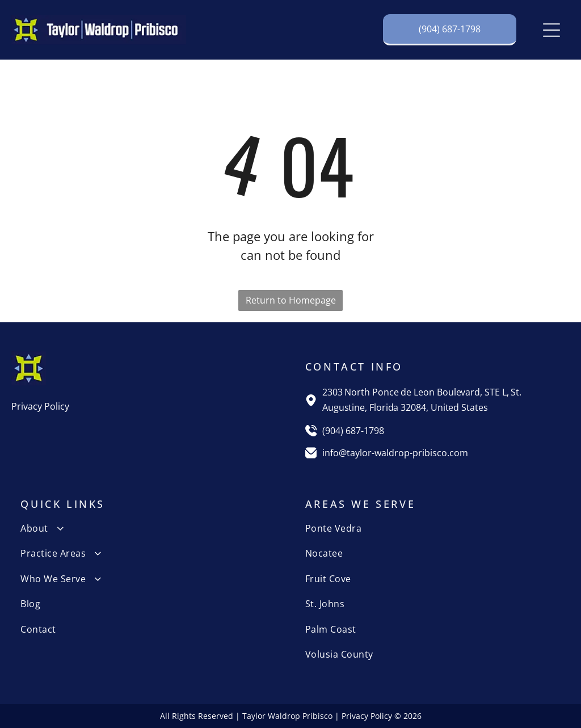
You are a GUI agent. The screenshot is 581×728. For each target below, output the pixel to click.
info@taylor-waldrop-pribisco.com (395, 453)
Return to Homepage (291, 300)
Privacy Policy (40, 406)
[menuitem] (148, 528)
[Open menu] (551, 30)
